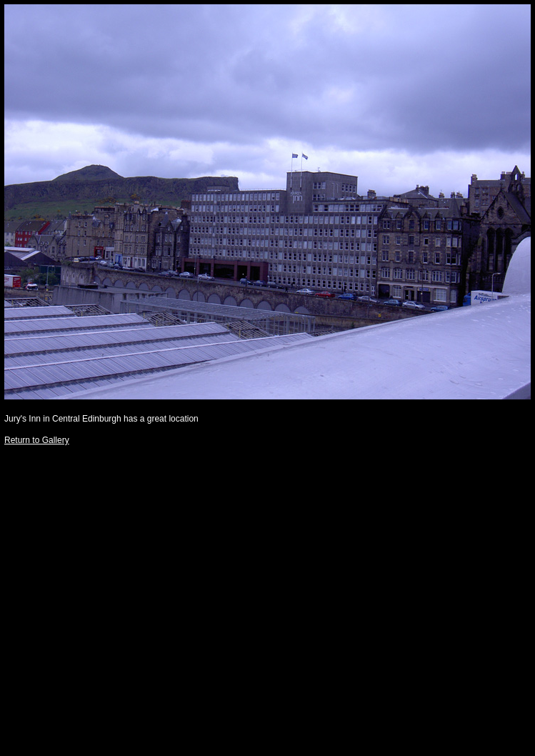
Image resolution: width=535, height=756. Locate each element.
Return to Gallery (37, 440)
